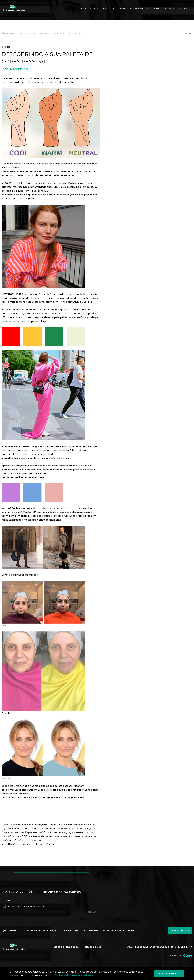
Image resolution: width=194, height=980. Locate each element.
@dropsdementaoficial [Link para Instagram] (42, 931)
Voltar (189, 33)
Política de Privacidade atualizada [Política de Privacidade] (74, 975)
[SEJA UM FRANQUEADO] (140, 9)
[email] (74, 901)
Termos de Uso (92, 947)
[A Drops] (94, 9)
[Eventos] (158, 9)
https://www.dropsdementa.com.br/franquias (32, 844)
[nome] (26, 901)
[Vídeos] (177, 9)
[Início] (84, 9)
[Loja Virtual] (108, 9)
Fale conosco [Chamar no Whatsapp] (180, 931)
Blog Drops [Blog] (71, 931)
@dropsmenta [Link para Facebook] (12, 931)
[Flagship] (121, 9)
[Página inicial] (9, 33)
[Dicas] (32, 33)
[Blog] (168, 9)
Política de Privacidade (65, 947)
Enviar (92, 912)
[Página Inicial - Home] (14, 8)
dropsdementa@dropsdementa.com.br (109, 931)
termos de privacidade (34, 907)
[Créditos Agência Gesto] (188, 955)
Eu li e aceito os (26, 907)
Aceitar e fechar (169, 973)
